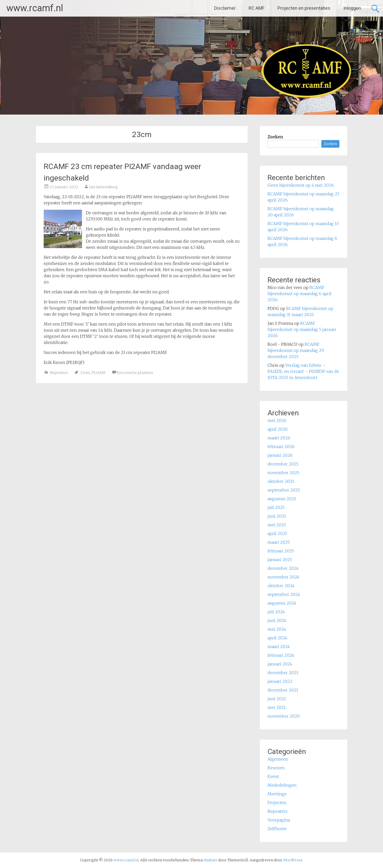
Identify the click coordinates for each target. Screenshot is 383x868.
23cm (85, 373)
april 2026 (278, 429)
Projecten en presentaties (304, 8)
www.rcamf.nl (35, 8)
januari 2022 (280, 681)
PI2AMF (98, 373)
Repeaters (59, 373)
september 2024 (284, 594)
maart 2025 (279, 542)
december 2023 (283, 673)
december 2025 (283, 464)
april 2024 (277, 638)
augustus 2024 (282, 603)
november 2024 (283, 577)
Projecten (277, 803)
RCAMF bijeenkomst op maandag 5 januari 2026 (302, 329)
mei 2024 (277, 629)
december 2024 (283, 568)
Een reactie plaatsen (135, 373)
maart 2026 (279, 438)
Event (273, 776)
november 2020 (284, 716)
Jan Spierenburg (103, 187)
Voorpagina (279, 820)
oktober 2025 (281, 481)
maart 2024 (279, 647)
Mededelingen (282, 785)
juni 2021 (277, 699)
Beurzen (276, 768)
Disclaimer (225, 8)
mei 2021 (277, 707)
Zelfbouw (277, 829)
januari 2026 (280, 455)
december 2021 (283, 690)
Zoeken (275, 137)
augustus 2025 (282, 499)
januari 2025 (280, 560)
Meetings (277, 794)
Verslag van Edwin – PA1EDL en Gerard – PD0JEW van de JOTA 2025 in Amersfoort (303, 371)
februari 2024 (281, 655)
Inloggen (352, 8)
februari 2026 (281, 447)
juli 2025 (276, 507)
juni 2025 (277, 516)
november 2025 (283, 473)
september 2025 (284, 490)
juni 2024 (277, 620)
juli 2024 (276, 612)
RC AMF (257, 8)
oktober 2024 (281, 586)
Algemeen (278, 759)
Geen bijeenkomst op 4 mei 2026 (301, 185)
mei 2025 (277, 525)
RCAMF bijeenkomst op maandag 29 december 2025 (296, 350)
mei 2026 (277, 420)
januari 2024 (280, 664)
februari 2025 (281, 551)
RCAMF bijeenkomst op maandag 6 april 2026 (299, 294)
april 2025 (277, 533)
